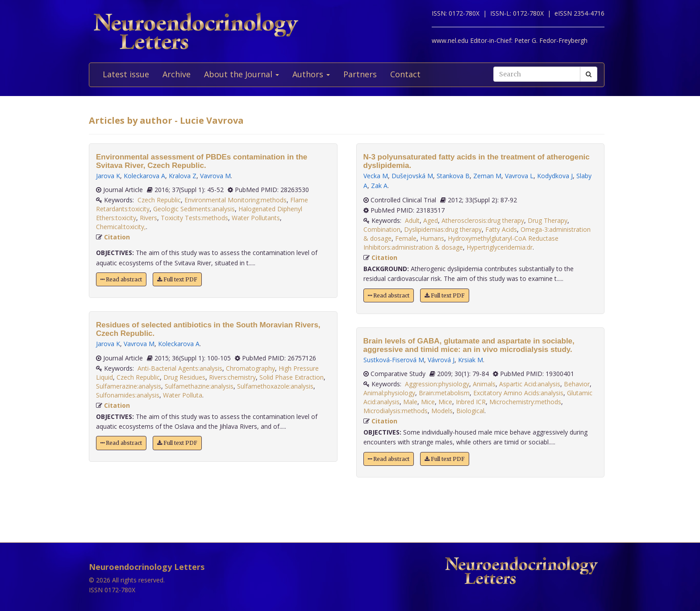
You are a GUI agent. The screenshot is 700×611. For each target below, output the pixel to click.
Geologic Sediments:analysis (194, 209)
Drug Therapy (548, 220)
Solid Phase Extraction (292, 377)
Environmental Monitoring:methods (235, 200)
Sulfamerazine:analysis (129, 386)
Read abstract (121, 279)
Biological (470, 411)
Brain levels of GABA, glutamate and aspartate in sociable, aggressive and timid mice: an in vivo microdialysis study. (469, 345)
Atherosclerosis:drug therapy (483, 220)
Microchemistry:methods (525, 402)
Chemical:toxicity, (121, 227)
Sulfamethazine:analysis (199, 386)
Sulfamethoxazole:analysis (275, 386)
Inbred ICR (471, 402)
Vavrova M (215, 176)
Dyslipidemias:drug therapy (443, 229)
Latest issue (126, 74)
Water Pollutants (256, 218)
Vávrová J (441, 360)
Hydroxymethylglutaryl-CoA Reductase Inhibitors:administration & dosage (461, 243)
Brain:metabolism (444, 393)
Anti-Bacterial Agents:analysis (180, 368)
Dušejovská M (412, 176)
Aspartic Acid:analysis (530, 384)
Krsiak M (471, 360)
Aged (431, 220)
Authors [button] (311, 74)
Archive (177, 74)
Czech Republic (159, 200)
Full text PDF (177, 279)
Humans (432, 238)
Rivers (148, 218)
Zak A (379, 186)
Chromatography (250, 368)
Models (442, 411)
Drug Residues (184, 377)
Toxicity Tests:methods (194, 218)
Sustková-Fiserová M (394, 360)
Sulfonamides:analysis (128, 395)
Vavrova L (519, 176)
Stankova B (453, 176)
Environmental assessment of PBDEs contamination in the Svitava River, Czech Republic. (202, 161)
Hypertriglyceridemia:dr (500, 247)
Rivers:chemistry (232, 377)
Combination (382, 229)
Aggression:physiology (437, 384)
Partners (360, 74)
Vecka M (376, 176)
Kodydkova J (555, 176)
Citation (117, 237)
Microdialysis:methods (396, 411)
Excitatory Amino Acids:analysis (518, 393)
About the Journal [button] (242, 74)
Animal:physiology (389, 393)
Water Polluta (183, 395)
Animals (484, 384)
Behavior (577, 384)
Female (406, 238)
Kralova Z (183, 176)
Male (410, 402)
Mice (428, 402)
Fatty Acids (501, 229)
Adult (412, 220)
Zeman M (487, 176)
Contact (405, 74)
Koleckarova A (144, 176)
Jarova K (108, 176)
